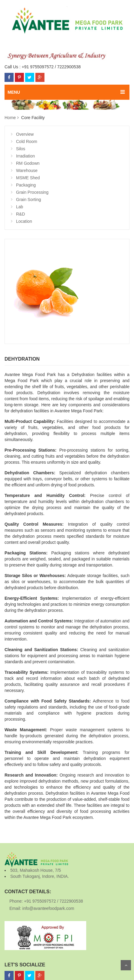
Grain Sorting (28, 200)
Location (24, 221)
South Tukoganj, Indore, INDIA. (40, 876)
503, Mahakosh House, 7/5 (36, 870)
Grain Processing (32, 192)
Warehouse (27, 170)
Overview (25, 134)
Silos (21, 149)
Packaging (26, 185)
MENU (14, 92)
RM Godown (28, 163)
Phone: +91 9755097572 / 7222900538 (46, 901)
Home (10, 118)
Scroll (126, 965)
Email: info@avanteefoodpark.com (42, 908)
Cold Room (27, 141)
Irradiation (25, 156)
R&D (21, 214)
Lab (20, 207)
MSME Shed (28, 178)
